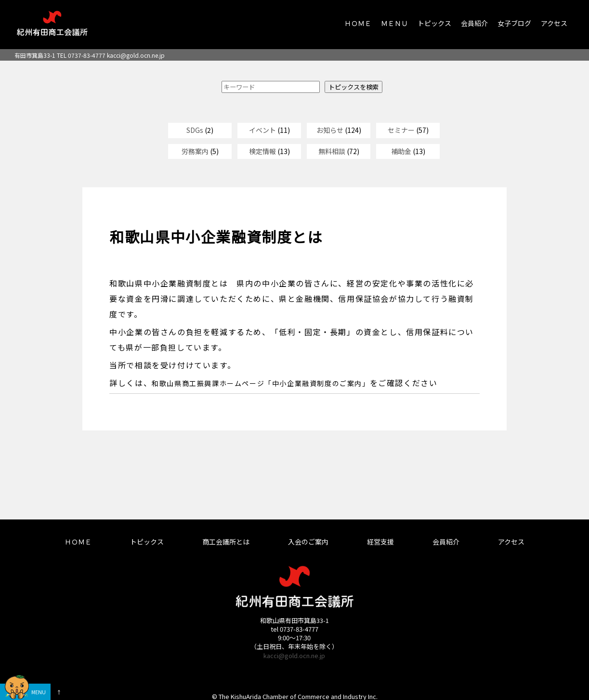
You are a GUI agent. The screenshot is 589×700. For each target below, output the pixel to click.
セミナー (401, 130)
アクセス (554, 23)
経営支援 (380, 542)
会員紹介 (474, 23)
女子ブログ (514, 23)
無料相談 (332, 151)
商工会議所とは (226, 542)
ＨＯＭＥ (358, 23)
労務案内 (195, 151)
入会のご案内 (308, 542)
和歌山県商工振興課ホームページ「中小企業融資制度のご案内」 (261, 383)
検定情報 (262, 151)
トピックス (434, 23)
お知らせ (330, 130)
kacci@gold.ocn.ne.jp (136, 55)
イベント (262, 130)
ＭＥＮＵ (394, 23)
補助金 (401, 151)
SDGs (195, 130)
